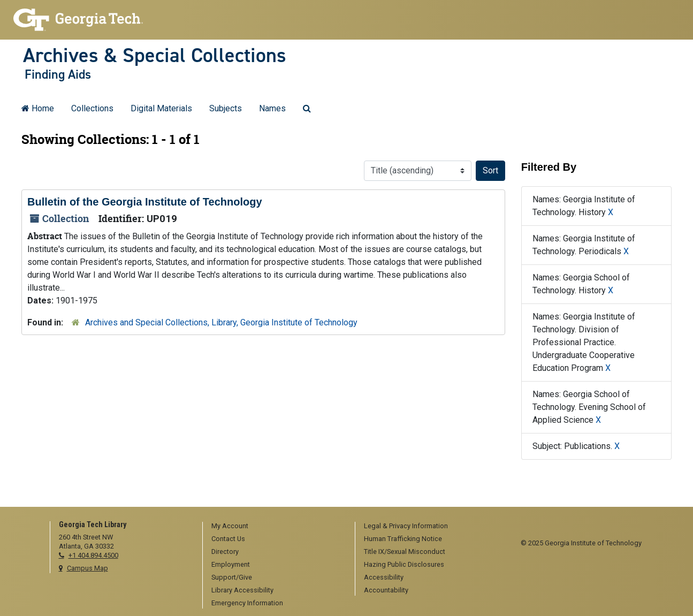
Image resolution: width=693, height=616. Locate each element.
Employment (231, 564)
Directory (225, 552)
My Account (230, 526)
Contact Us (228, 539)
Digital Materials (161, 108)
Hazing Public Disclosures (404, 564)
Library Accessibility (242, 590)
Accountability (386, 590)
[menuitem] (275, 527)
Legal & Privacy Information (406, 526)
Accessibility (384, 577)
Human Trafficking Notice (403, 539)
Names (272, 108)
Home (38, 108)
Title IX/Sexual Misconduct (405, 552)
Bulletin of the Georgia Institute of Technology (145, 202)
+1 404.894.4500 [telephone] (93, 555)
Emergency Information (247, 603)
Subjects (226, 108)
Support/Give (232, 577)
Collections (92, 108)
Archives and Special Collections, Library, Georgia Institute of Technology (221, 322)
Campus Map (87, 568)
